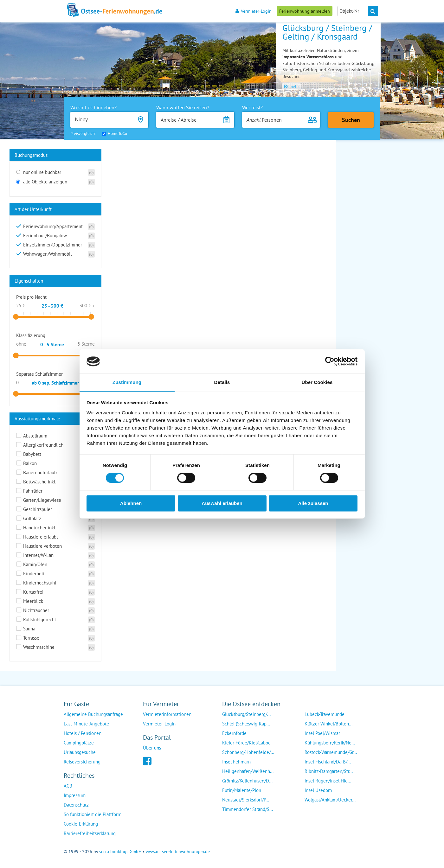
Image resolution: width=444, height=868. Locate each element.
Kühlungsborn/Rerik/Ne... (330, 743)
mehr (292, 86)
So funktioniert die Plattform (93, 814)
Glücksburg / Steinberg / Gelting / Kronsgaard (327, 32)
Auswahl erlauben (222, 504)
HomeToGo (117, 134)
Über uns (152, 748)
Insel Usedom (318, 790)
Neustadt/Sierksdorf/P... (246, 800)
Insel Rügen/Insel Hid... (328, 781)
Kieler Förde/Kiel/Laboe (246, 743)
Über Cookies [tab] (317, 382)
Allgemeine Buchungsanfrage (93, 714)
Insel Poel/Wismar (322, 733)
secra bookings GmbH (120, 852)
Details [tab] (222, 382)
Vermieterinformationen (167, 714)
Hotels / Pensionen (83, 733)
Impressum (75, 795)
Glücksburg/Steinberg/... (246, 714)
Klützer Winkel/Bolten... (328, 724)
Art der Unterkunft (33, 209)
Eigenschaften (29, 281)
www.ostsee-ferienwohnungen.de (178, 852)
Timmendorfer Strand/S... (248, 809)
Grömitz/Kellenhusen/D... (247, 781)
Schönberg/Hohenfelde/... (248, 752)
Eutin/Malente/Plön (242, 790)
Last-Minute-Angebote (86, 724)
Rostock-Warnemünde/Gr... (331, 752)
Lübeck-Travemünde (325, 714)
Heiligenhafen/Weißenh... (248, 771)
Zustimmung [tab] (127, 382)
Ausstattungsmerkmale (37, 419)
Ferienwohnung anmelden (305, 11)
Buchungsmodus (31, 155)
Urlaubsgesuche (80, 752)
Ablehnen (131, 504)
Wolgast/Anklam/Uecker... (330, 800)
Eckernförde (234, 733)
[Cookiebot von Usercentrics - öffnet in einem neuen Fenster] (330, 361)
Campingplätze (79, 743)
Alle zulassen (313, 504)
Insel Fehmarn (236, 762)
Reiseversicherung (82, 762)
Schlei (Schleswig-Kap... (246, 724)
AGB (68, 786)
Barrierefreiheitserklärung (90, 833)
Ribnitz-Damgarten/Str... (329, 771)
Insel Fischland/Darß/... (328, 762)
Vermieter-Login (254, 11)
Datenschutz (76, 805)
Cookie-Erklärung (81, 824)
